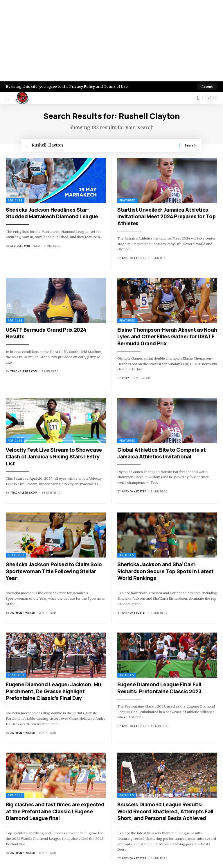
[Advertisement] (111, 41)
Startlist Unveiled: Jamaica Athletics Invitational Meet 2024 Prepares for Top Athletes (166, 218)
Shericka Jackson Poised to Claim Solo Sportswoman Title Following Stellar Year (54, 573)
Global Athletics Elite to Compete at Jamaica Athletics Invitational (161, 454)
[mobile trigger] (11, 98)
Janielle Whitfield (25, 247)
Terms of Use (118, 86)
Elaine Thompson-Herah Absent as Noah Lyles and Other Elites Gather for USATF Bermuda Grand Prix (167, 338)
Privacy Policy (83, 86)
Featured (127, 202)
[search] (198, 98)
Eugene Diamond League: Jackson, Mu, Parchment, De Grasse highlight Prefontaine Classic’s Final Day (54, 693)
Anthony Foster (134, 259)
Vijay (126, 379)
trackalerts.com (24, 373)
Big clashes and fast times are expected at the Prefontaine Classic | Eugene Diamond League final (55, 813)
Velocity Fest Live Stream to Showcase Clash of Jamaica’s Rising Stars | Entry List (54, 458)
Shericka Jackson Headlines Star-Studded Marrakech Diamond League (52, 214)
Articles (15, 202)
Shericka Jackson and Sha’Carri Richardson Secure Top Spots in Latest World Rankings (166, 573)
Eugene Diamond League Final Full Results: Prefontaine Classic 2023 (159, 689)
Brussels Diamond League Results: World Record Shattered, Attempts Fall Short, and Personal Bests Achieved (165, 813)
